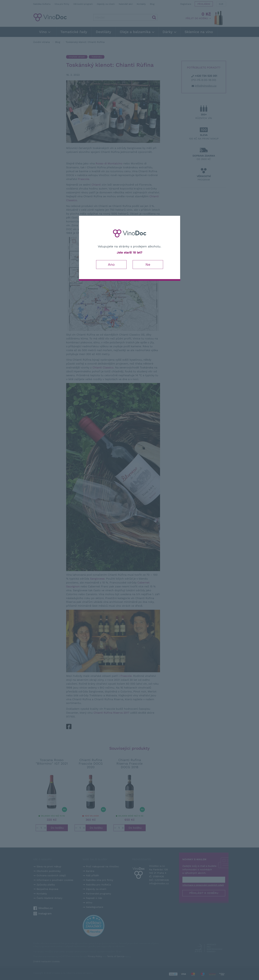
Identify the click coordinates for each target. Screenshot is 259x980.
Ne (148, 264)
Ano (111, 264)
